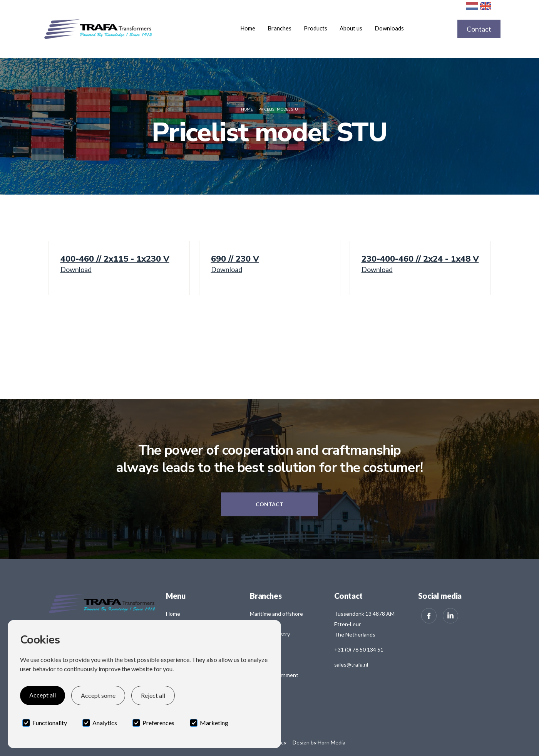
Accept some (98, 695)
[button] (280, 28)
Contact (479, 29)
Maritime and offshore (276, 614)
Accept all (43, 695)
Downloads (389, 28)
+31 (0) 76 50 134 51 (359, 649)
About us (351, 28)
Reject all (153, 695)
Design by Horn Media (319, 742)
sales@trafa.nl (351, 664)
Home (248, 28)
